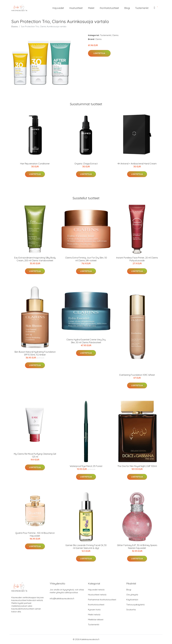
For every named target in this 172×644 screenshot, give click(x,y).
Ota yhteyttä (132, 595)
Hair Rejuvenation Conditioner (35, 164)
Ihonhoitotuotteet (109, 8)
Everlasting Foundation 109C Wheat (137, 375)
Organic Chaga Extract (86, 164)
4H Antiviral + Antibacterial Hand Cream (137, 164)
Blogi (127, 8)
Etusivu (15, 26)
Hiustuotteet (76, 8)
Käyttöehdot (132, 600)
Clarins (115, 35)
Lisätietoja (99, 53)
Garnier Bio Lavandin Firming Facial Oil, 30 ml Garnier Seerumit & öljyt (86, 547)
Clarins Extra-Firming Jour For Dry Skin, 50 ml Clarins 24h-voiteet (86, 259)
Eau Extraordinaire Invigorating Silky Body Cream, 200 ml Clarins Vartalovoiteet (35, 259)
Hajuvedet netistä (96, 590)
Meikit (91, 8)
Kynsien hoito (94, 610)
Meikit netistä (94, 615)
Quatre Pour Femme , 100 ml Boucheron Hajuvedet (35, 534)
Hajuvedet (58, 8)
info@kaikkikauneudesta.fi (62, 599)
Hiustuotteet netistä (97, 595)
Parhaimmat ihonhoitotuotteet (102, 600)
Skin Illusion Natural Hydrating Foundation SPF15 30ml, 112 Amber (35, 353)
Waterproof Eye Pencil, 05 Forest (86, 466)
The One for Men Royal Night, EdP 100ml (137, 466)
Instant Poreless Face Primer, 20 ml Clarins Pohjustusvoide (137, 259)
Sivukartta (131, 610)
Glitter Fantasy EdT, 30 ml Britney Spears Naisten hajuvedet (137, 547)
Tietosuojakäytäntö (136, 605)
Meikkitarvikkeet (96, 620)
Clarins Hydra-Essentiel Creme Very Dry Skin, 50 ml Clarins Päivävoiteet (86, 341)
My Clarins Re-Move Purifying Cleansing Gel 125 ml (35, 455)
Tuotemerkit (142, 8)
